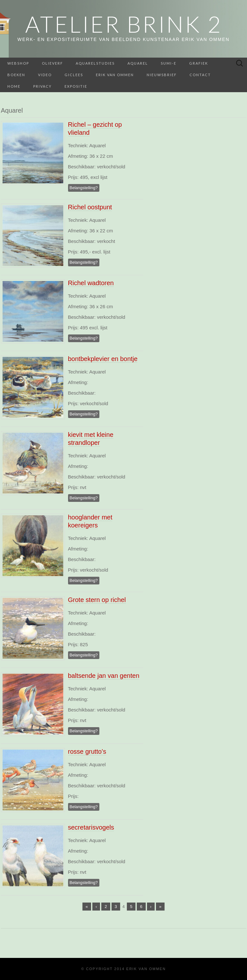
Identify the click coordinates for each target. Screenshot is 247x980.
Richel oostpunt (90, 207)
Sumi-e (169, 63)
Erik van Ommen (115, 75)
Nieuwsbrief (162, 75)
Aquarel (138, 63)
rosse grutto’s (87, 751)
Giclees (74, 75)
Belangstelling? (84, 188)
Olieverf (52, 63)
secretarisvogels (91, 827)
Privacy (42, 86)
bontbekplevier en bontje (103, 359)
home (14, 86)
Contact (200, 75)
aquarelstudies (95, 63)
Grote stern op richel (97, 600)
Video (45, 75)
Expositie (76, 86)
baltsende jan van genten (104, 676)
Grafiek (199, 63)
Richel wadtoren (91, 283)
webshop (18, 63)
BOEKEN (16, 75)
